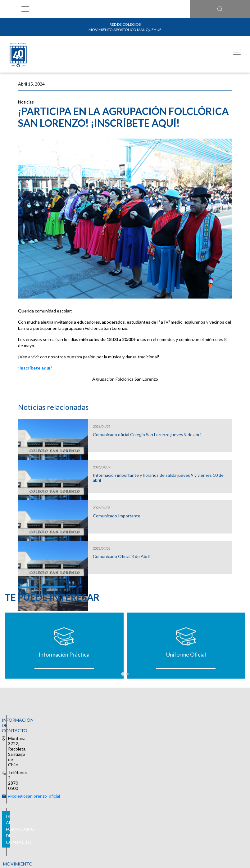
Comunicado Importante (117, 516)
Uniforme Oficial (186, 654)
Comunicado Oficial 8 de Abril (121, 556)
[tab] (123, 674)
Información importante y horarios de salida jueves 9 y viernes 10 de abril (158, 478)
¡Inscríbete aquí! (35, 368)
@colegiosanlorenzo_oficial (120, 719)
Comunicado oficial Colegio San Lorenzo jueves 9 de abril (147, 435)
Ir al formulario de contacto (125, 785)
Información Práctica (64, 654)
